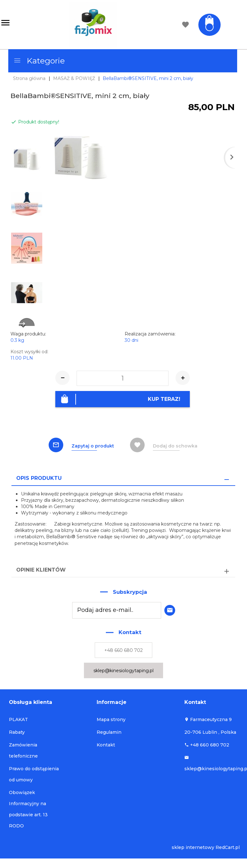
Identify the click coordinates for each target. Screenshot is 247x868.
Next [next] (27, 322)
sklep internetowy (193, 847)
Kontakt (106, 745)
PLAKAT (18, 719)
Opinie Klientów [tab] (41, 570)
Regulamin (109, 732)
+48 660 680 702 (123, 650)
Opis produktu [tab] (39, 478)
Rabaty (17, 732)
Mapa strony (111, 719)
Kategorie (39, 61)
